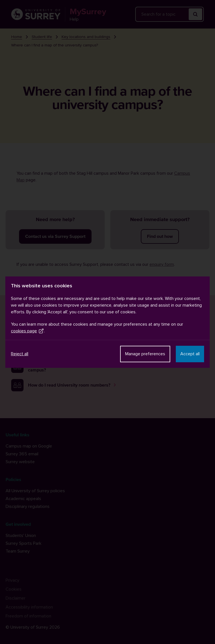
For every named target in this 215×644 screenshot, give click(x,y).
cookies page (27, 331)
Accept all (190, 354)
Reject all (20, 354)
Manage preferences (145, 354)
